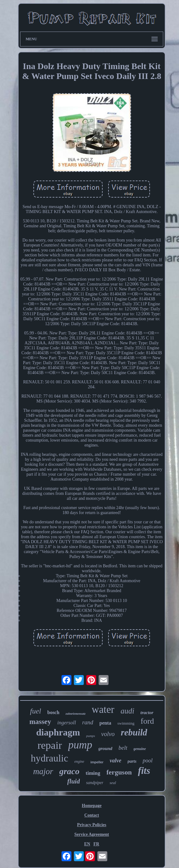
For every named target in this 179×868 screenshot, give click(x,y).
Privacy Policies (92, 825)
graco (69, 771)
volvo (108, 734)
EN (87, 844)
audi (127, 711)
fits (144, 771)
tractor (147, 713)
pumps (91, 736)
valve (116, 761)
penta (105, 723)
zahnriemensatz (75, 714)
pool (147, 761)
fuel (36, 711)
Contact (92, 815)
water (103, 709)
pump (80, 745)
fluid (74, 781)
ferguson (119, 772)
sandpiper (95, 783)
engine (79, 761)
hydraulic (50, 758)
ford (147, 721)
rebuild (134, 732)
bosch (53, 712)
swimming (126, 723)
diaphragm (58, 732)
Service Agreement (92, 834)
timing (93, 773)
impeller (97, 762)
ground (105, 748)
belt (123, 748)
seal (113, 783)
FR (96, 844)
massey (40, 722)
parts (132, 761)
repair (50, 745)
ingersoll (66, 723)
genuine (140, 749)
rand (88, 722)
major (43, 771)
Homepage (92, 806)
